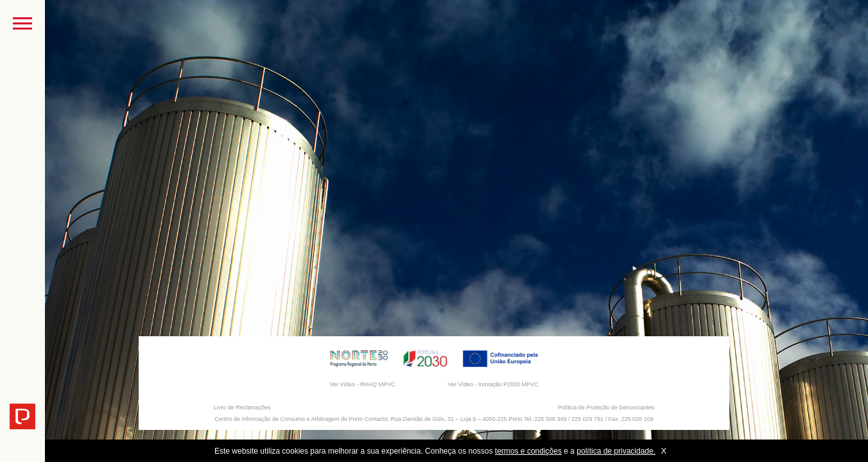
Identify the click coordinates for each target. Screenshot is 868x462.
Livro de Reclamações (242, 407)
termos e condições (528, 451)
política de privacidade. (616, 451)
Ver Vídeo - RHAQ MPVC (362, 384)
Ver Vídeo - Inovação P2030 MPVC (493, 384)
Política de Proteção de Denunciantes (606, 407)
